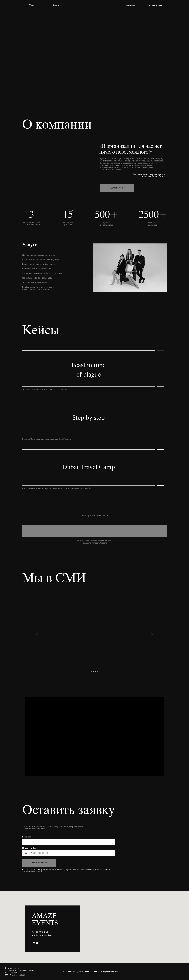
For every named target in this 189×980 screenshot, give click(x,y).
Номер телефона (30, 848)
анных (80, 870)
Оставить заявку (39, 863)
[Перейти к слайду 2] (91, 672)
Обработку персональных (67, 870)
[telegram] (33, 943)
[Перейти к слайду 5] (98, 672)
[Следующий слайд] (152, 635)
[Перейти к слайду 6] (100, 672)
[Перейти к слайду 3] (93, 672)
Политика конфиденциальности (76, 972)
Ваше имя (27, 837)
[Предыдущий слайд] (37, 635)
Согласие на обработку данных (105, 972)
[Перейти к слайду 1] (89, 672)
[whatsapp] (37, 943)
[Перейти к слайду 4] (96, 672)
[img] (94, 5)
